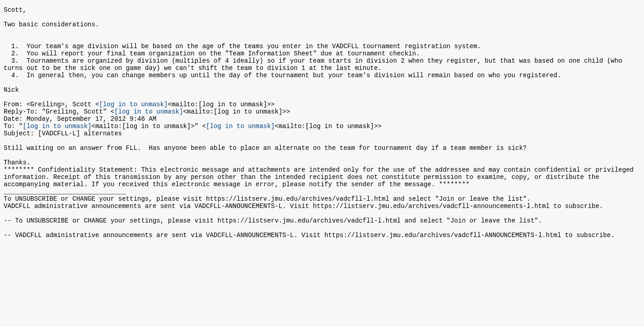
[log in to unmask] (133, 123)
